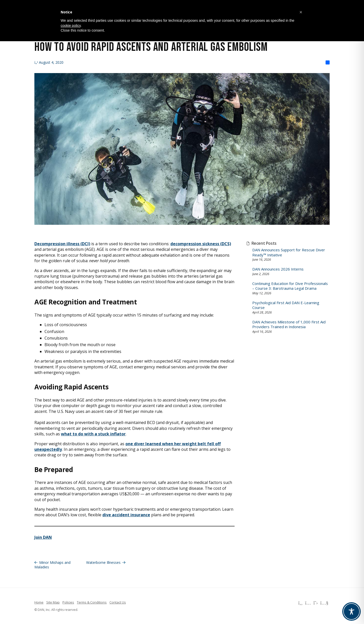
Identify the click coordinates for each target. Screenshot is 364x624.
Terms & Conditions (92, 602)
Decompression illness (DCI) (62, 244)
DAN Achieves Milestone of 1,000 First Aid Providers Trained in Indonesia (289, 325)
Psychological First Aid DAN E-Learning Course (286, 305)
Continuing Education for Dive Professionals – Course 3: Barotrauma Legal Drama (290, 286)
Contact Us (118, 602)
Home (39, 602)
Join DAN (43, 537)
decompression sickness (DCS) (201, 244)
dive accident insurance (126, 515)
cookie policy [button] (71, 26)
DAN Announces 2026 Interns (278, 269)
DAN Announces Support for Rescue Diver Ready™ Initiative (289, 252)
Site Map (53, 602)
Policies (68, 602)
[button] (301, 12)
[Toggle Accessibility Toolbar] (351, 611)
